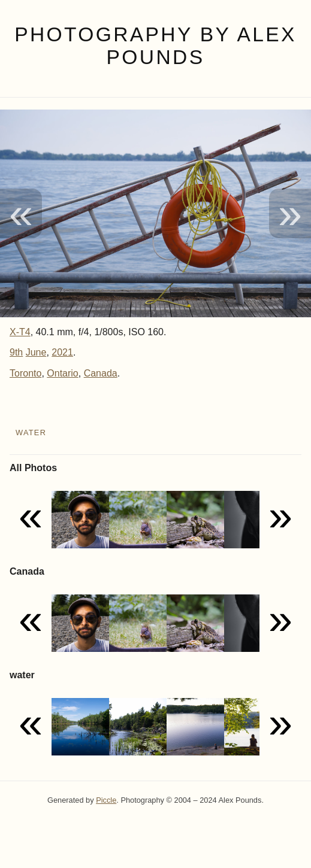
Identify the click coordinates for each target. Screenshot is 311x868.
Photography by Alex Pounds (155, 46)
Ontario (62, 373)
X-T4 (20, 332)
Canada (101, 373)
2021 (62, 352)
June (36, 352)
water (31, 433)
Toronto (25, 373)
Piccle (106, 800)
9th (16, 352)
